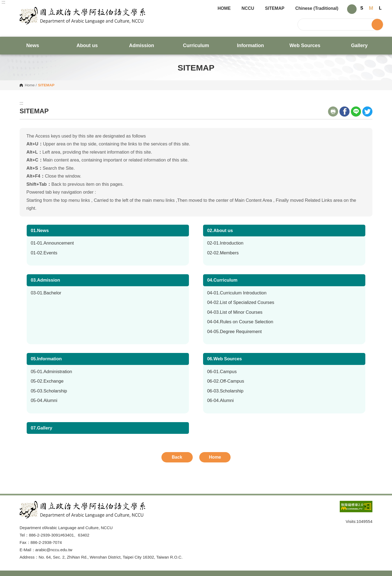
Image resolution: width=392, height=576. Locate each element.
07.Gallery (42, 428)
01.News (40, 231)
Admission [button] (142, 45)
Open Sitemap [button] (196, 489)
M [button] (371, 8)
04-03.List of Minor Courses (235, 312)
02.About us (220, 231)
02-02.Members (223, 253)
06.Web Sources (225, 359)
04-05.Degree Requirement (235, 332)
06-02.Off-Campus (226, 381)
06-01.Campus (222, 372)
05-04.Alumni (44, 400)
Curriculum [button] (196, 45)
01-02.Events (44, 253)
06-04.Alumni (220, 400)
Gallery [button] (359, 45)
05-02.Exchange (47, 381)
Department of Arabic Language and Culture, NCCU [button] (24, 10)
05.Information (46, 359)
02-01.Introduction (225, 243)
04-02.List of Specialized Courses (241, 302)
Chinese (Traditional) (317, 8)
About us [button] (87, 45)
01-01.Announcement (52, 243)
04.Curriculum (222, 280)
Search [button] (377, 25)
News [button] (33, 45)
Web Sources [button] (305, 45)
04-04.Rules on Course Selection (240, 322)
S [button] (362, 8)
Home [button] (215, 457)
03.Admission (45, 280)
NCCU (248, 8)
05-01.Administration (51, 372)
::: (3, 2)
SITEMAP (275, 8)
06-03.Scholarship (225, 391)
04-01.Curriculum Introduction (237, 293)
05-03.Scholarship (49, 391)
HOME (224, 8)
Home (30, 85)
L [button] (380, 8)
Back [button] (177, 457)
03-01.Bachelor (46, 293)
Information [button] (251, 45)
